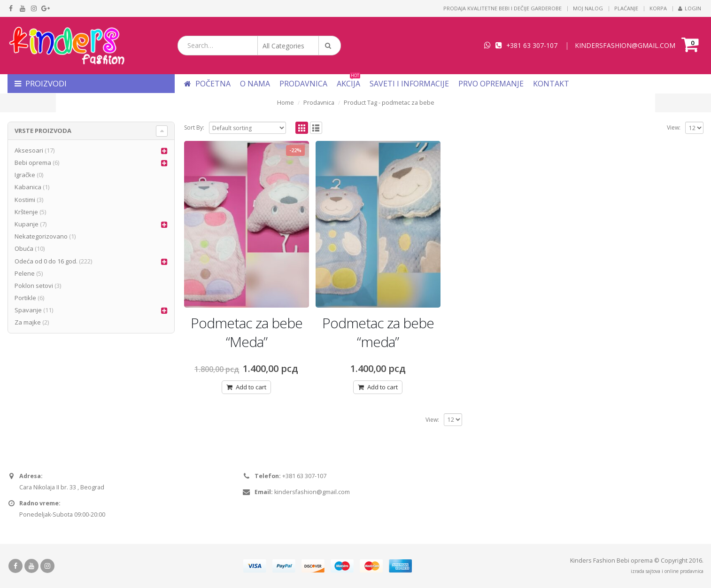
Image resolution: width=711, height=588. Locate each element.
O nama (255, 84)
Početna (207, 84)
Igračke (25, 175)
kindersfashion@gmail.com (312, 492)
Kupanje (27, 224)
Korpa (658, 8)
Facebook (15, 566)
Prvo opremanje (491, 84)
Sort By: (194, 128)
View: (674, 128)
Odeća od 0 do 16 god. (46, 261)
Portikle (25, 298)
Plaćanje (626, 8)
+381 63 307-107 (532, 45)
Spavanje (28, 310)
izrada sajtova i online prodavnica (667, 571)
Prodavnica (303, 84)
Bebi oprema (33, 162)
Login (690, 8)
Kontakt (551, 84)
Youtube (31, 566)
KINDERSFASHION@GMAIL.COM (625, 45)
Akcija (348, 84)
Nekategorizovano (41, 236)
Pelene (25, 273)
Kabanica (28, 187)
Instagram (47, 566)
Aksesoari (29, 150)
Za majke (28, 322)
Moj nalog (588, 8)
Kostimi (25, 200)
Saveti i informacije (409, 84)
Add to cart (251, 387)
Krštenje (26, 212)
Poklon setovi (34, 286)
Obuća (24, 248)
